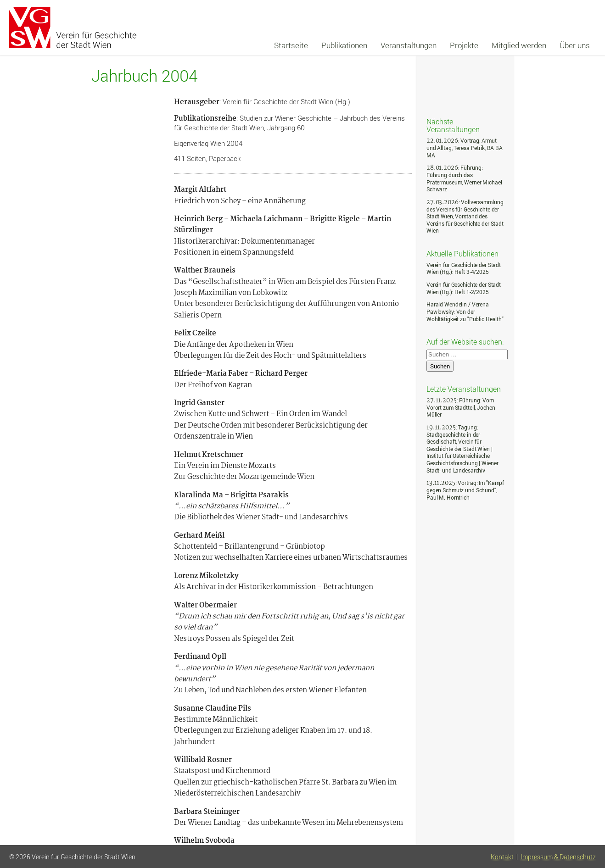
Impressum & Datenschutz (558, 857)
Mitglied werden (519, 45)
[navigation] (432, 45)
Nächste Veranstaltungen (453, 125)
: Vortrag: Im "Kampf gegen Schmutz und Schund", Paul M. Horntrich (465, 490)
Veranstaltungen (409, 45)
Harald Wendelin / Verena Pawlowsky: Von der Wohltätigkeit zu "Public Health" (465, 312)
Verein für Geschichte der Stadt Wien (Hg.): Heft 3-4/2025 (464, 269)
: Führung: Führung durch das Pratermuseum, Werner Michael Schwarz (464, 178)
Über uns (575, 45)
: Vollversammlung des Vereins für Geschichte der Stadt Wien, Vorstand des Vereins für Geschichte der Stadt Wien (465, 216)
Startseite (291, 45)
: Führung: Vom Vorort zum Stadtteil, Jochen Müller (461, 407)
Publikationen (344, 45)
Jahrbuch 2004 (144, 76)
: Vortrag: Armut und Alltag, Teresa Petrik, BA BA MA (465, 148)
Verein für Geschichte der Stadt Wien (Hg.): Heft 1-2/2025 (464, 288)
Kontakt (502, 857)
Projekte (464, 45)
